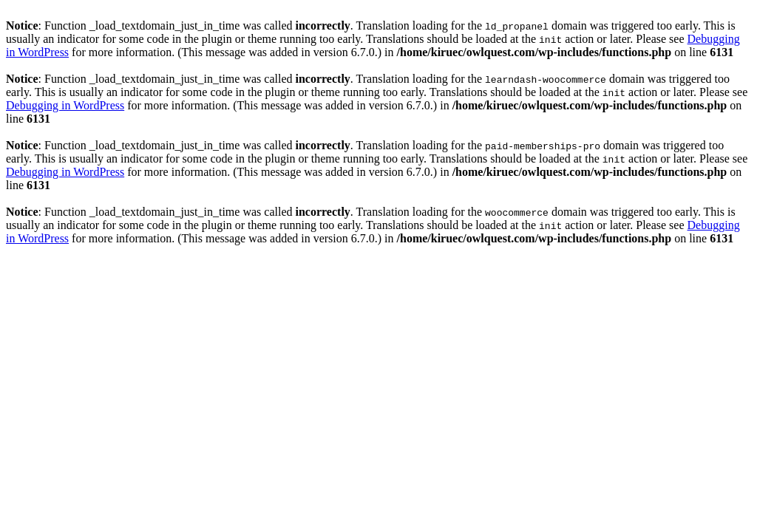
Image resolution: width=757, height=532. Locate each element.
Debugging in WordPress (65, 105)
